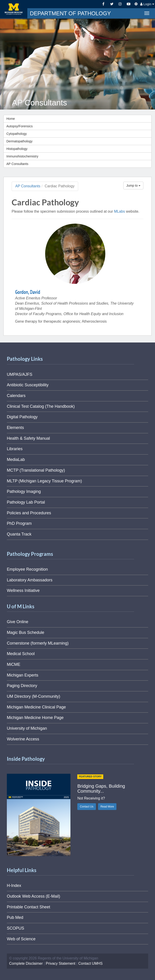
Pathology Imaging (24, 491)
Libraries (15, 449)
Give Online (18, 622)
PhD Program (19, 523)
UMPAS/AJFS (20, 374)
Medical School (21, 654)
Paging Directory (22, 686)
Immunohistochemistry (22, 156)
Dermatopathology (19, 141)
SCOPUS (15, 928)
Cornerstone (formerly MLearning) (38, 643)
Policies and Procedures (29, 513)
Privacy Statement (61, 963)
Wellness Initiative (23, 591)
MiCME (14, 664)
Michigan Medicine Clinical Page (36, 707)
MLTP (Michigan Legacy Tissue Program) (44, 481)
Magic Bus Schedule (26, 632)
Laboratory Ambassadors (30, 580)
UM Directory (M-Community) (34, 696)
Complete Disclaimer (26, 963)
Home (11, 119)
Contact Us (87, 807)
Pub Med (15, 917)
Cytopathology (17, 134)
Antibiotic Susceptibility (28, 385)
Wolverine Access (23, 739)
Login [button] (147, 4)
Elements (15, 428)
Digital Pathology (22, 417)
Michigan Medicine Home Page (35, 718)
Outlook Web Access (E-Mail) (34, 896)
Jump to (133, 186)
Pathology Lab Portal (26, 502)
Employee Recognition (27, 569)
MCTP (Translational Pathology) (36, 470)
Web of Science (21, 939)
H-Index (14, 886)
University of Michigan (27, 728)
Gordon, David (28, 292)
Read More (107, 807)
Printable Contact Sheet (28, 907)
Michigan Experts (23, 675)
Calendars (16, 396)
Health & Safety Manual (28, 438)
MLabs (119, 211)
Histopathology (17, 149)
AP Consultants (17, 164)
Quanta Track (19, 534)
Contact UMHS (91, 963)
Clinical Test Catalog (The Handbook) (41, 406)
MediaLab (16, 460)
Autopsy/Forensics (19, 126)
